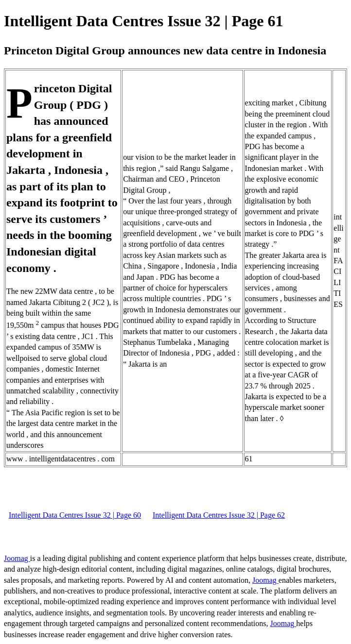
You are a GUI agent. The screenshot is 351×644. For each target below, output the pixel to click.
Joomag (17, 558)
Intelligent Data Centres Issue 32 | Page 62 (219, 515)
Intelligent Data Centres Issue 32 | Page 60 (75, 515)
